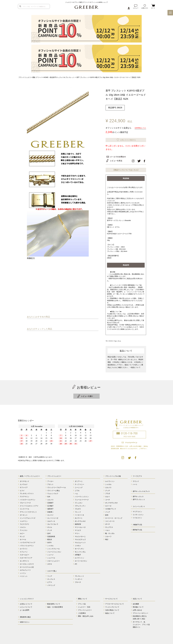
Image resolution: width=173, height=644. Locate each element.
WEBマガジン (25, 621)
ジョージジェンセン (54, 551)
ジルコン (23, 526)
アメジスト (24, 529)
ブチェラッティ (80, 505)
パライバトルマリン (27, 545)
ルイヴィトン (79, 557)
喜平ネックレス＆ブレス (141, 490)
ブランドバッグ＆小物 (113, 475)
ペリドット (24, 575)
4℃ (76, 563)
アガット (50, 483)
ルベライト (24, 548)
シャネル (50, 545)
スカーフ (108, 536)
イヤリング (51, 584)
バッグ (108, 511)
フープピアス (137, 475)
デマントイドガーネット (28, 511)
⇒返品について (135, 367)
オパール (23, 539)
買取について (83, 598)
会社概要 (136, 603)
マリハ (77, 533)
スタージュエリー (54, 560)
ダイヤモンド (24, 480)
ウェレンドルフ (53, 493)
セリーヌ (108, 505)
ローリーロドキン (81, 560)
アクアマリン (24, 496)
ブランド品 (82, 603)
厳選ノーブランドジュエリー (30, 475)
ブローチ (78, 581)
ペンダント (79, 578)
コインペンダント (139, 506)
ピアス (50, 581)
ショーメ (50, 554)
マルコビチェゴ (80, 539)
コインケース (110, 520)
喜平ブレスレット (139, 499)
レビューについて (26, 606)
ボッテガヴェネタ (111, 502)
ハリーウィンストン (82, 496)
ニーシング (79, 487)
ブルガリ (78, 508)
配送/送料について (54, 603)
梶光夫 (50, 539)
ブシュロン (79, 502)
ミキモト (78, 545)
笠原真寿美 (51, 536)
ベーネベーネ (79, 514)
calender (56, 437)
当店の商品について (112, 609)
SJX (49, 496)
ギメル (50, 526)
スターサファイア (26, 557)
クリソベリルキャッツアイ (29, 505)
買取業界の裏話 (25, 616)
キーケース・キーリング (114, 517)
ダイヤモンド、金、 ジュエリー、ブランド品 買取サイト (141, 624)
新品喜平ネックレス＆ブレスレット (62, 77)
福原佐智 (78, 523)
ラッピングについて (112, 606)
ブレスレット (79, 575)
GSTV (49, 542)
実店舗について (138, 606)
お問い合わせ (137, 609)
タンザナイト (24, 560)
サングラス (109, 526)
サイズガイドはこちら (114, 340)
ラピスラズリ (24, 523)
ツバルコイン (137, 517)
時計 (107, 539)
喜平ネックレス (138, 496)
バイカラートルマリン (28, 499)
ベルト (108, 529)
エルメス (50, 499)
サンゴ (22, 536)
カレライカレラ (53, 523)
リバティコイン (138, 514)
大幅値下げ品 (137, 524)
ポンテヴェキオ (80, 520)
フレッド (78, 511)
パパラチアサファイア (28, 542)
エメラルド (24, 483)
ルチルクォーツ (25, 569)
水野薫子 (78, 554)
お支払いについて (26, 603)
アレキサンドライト (27, 493)
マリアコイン (137, 511)
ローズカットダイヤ (27, 563)
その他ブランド (111, 508)
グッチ (50, 529)
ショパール (51, 557)
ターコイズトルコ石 (27, 566)
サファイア (24, 487)
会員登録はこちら (140, 128)
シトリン (23, 572)
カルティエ (51, 520)
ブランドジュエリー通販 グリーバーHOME (33, 77)
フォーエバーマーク (82, 499)
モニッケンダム (80, 551)
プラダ (108, 493)
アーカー (50, 480)
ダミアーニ (79, 480)
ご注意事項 (82, 612)
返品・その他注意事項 (55, 606)
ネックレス (51, 578)
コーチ (108, 499)
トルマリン (24, 520)
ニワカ (77, 490)
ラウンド (136, 480)
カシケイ (50, 514)
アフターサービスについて (115, 603)
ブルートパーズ (25, 502)
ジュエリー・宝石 (84, 606)
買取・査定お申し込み (86, 615)
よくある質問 (24, 609)
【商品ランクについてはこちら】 (126, 169)
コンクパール (24, 508)
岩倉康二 (50, 511)
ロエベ (108, 496)
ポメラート (79, 517)
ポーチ (108, 523)
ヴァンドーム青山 (54, 490)
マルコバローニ (80, 536)
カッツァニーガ (53, 517)
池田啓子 (50, 508)
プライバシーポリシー (140, 612)
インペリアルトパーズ (28, 517)
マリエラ (78, 529)
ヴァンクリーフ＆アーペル (57, 487)
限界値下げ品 (137, 529)
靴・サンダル (110, 533)
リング (50, 575)
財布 (107, 514)
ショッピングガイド (27, 598)
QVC (49, 533)
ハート (135, 483)
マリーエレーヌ (80, 526)
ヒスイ (22, 490)
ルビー (22, 533)
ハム (76, 493)
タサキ (50, 563)
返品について (110, 612)
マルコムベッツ (80, 542)
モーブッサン (79, 548)
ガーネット (24, 514)
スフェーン (24, 551)
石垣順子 (50, 502)
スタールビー (24, 554)
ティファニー (79, 483)
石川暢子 (50, 505)
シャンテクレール (54, 548)
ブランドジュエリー (54, 475)
